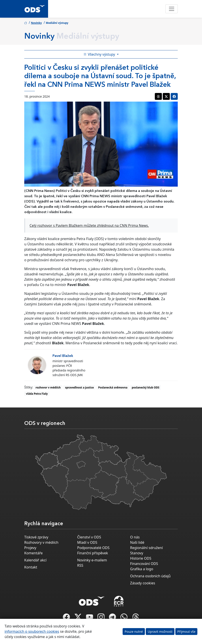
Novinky (36, 23)
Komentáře (34, 553)
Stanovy (137, 553)
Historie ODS (141, 558)
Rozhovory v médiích (41, 542)
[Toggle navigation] (172, 9)
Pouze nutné (134, 632)
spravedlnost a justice (79, 387)
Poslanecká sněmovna (113, 387)
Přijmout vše (186, 632)
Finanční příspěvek (93, 553)
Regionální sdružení (146, 548)
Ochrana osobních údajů (150, 576)
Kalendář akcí (35, 560)
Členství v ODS (89, 537)
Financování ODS (144, 564)
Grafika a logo (142, 569)
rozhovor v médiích (48, 387)
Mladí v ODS (87, 542)
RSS (80, 565)
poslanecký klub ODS (145, 387)
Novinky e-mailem (92, 560)
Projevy (30, 548)
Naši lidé (137, 542)
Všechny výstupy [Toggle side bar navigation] (100, 54)
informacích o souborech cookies (32, 631)
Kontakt (31, 567)
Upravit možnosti (160, 632)
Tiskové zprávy (36, 537)
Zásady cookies (143, 583)
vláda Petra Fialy (37, 394)
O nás (135, 537)
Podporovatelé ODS (93, 548)
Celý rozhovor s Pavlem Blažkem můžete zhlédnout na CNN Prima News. (89, 225)
